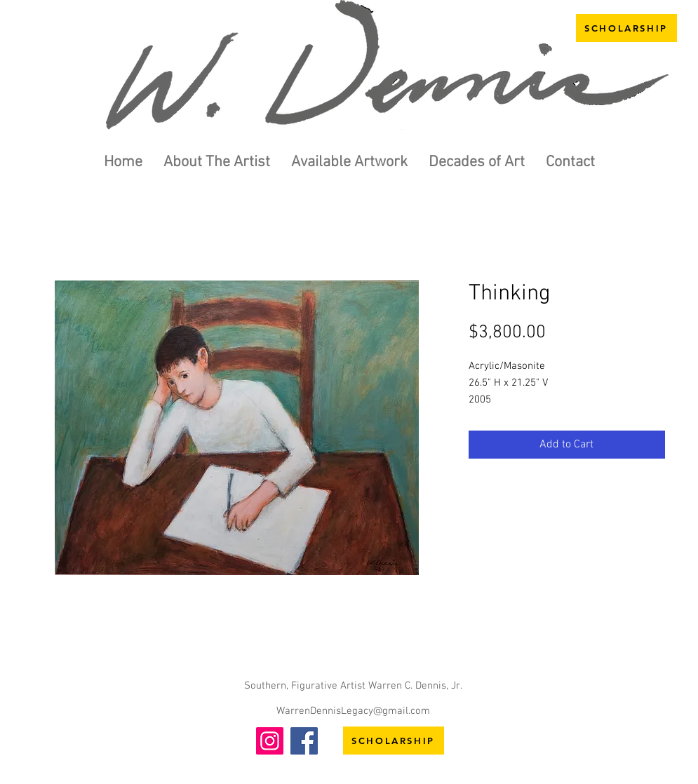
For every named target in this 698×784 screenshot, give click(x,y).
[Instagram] (270, 741)
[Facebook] (304, 741)
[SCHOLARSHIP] (626, 28)
